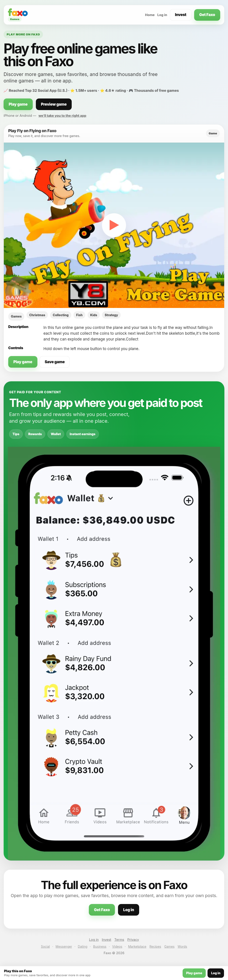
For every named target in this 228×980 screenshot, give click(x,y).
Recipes (155, 946)
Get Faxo (207, 15)
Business (100, 946)
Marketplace (137, 946)
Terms (119, 940)
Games (169, 946)
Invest (181, 15)
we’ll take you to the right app (62, 116)
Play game (18, 104)
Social (45, 946)
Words (182, 946)
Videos (117, 946)
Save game (55, 362)
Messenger (64, 946)
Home (150, 15)
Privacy (133, 940)
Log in (162, 15)
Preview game (54, 104)
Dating (83, 946)
